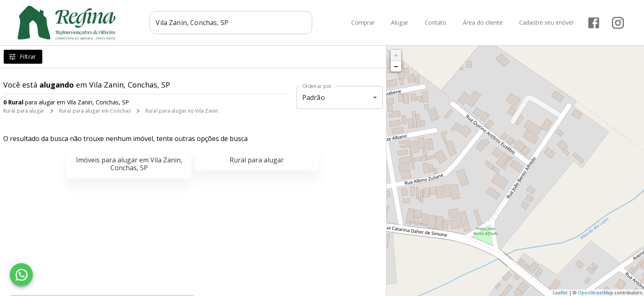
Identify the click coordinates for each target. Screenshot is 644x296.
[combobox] (231, 23)
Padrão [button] (314, 97)
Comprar (363, 23)
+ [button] (396, 55)
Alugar (400, 23)
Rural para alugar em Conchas (95, 111)
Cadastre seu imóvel (546, 23)
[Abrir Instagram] (618, 23)
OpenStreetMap (596, 293)
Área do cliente (483, 23)
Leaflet (560, 293)
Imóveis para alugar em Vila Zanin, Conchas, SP (129, 164)
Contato (436, 23)
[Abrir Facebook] (594, 23)
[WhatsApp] (21, 275)
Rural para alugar (24, 111)
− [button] (396, 66)
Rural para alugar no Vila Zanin (182, 111)
